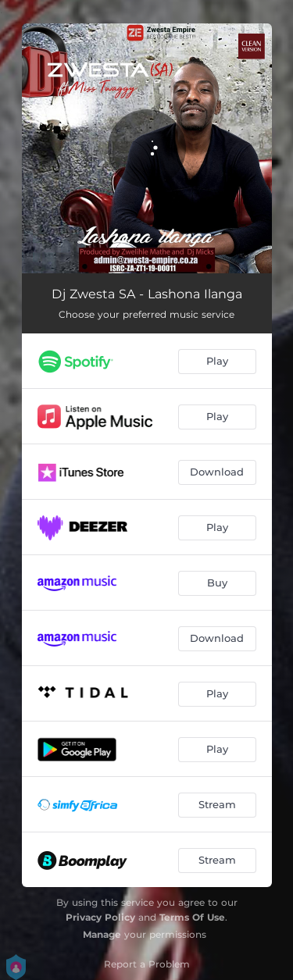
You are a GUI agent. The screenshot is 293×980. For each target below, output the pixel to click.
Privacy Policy (100, 917)
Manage (102, 934)
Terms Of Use (192, 917)
